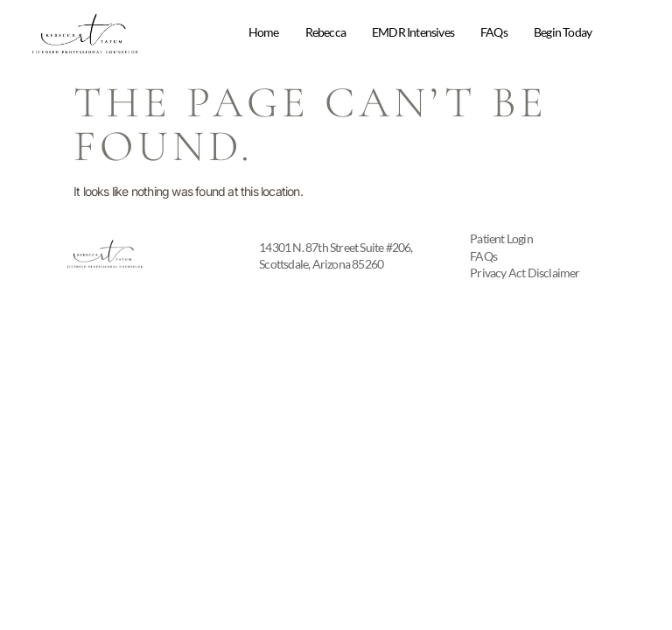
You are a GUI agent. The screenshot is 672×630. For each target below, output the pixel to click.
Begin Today (563, 32)
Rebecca (325, 32)
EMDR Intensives (413, 32)
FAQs (494, 32)
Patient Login (501, 238)
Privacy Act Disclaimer (525, 273)
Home (264, 32)
